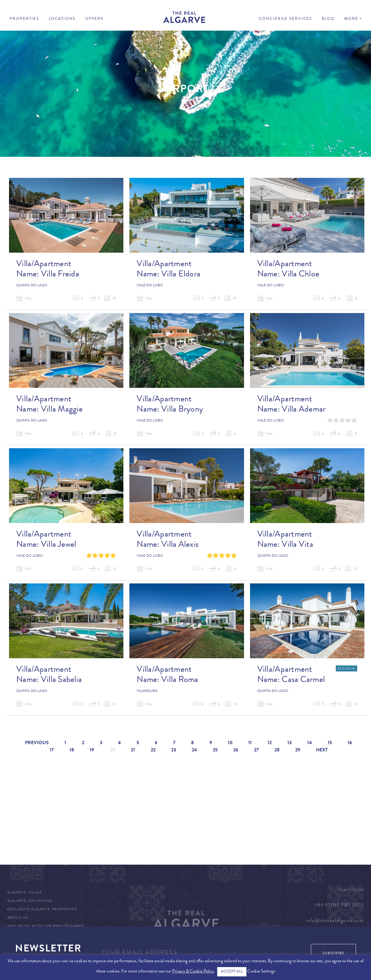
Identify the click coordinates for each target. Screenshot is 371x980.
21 (133, 750)
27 (256, 750)
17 (52, 750)
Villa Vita (297, 545)
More (351, 19)
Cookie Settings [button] (261, 972)
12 (270, 743)
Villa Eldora (181, 275)
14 (310, 743)
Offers (94, 19)
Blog (328, 19)
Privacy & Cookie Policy (193, 972)
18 (72, 750)
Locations (62, 19)
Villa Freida (60, 275)
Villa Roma (180, 680)
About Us (18, 918)
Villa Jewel (59, 545)
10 (230, 743)
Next (322, 750)
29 (298, 750)
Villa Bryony (182, 410)
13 (289, 743)
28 (277, 750)
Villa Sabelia (62, 680)
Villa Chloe (300, 275)
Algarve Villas (25, 893)
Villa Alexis (180, 545)
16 (350, 743)
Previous (37, 743)
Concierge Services (285, 19)
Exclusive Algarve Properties (42, 910)
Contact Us (351, 890)
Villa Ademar (304, 410)
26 (236, 750)
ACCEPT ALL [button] (232, 972)
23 (174, 750)
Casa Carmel (303, 680)
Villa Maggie (62, 410)
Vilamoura (147, 691)
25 (215, 750)
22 (153, 750)
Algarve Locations (29, 901)
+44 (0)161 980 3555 (339, 905)
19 (92, 750)
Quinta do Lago (32, 286)
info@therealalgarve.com (335, 921)
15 (330, 743)
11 (250, 743)
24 (194, 750)
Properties (24, 19)
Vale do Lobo (150, 286)
